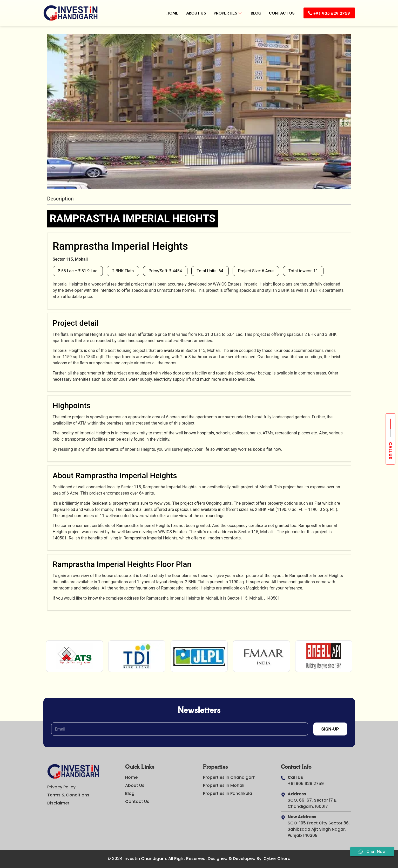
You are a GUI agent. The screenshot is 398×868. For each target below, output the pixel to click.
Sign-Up (330, 729)
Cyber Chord (277, 859)
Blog (253, 13)
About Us (193, 13)
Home (169, 13)
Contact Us (278, 13)
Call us (391, 450)
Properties (224, 13)
